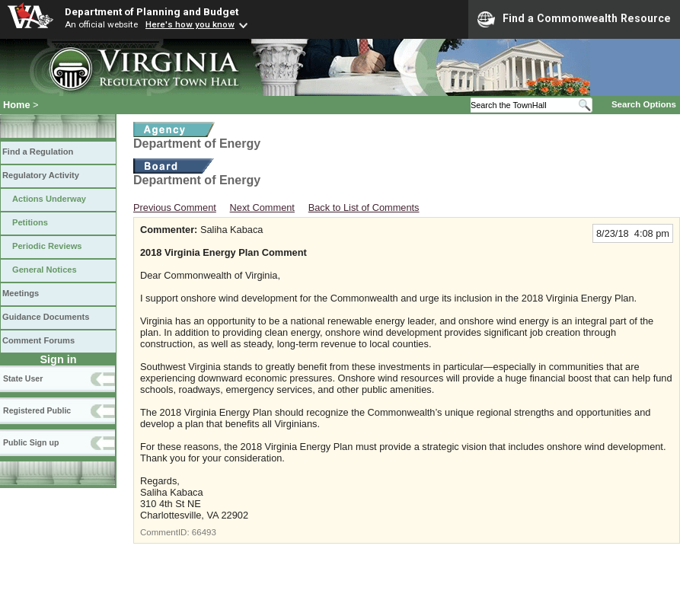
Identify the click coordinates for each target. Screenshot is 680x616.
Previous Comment (175, 207)
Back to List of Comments (364, 207)
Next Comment (262, 207)
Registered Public (37, 410)
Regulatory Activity (41, 175)
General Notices (45, 270)
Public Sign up (31, 442)
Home (17, 105)
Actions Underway (49, 199)
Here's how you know (190, 24)
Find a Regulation (38, 152)
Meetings (21, 293)
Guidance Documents (46, 317)
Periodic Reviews (47, 246)
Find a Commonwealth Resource (574, 19)
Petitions (30, 222)
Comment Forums (38, 340)
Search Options (644, 104)
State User (23, 378)
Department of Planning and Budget (152, 11)
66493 (204, 532)
